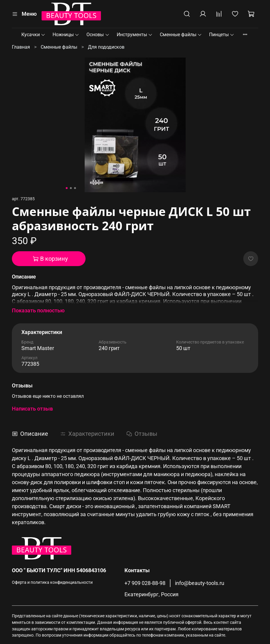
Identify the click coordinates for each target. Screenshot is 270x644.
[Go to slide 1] (67, 188)
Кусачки (33, 35)
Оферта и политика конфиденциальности (52, 582)
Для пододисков (106, 47)
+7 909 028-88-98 (145, 583)
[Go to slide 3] (75, 188)
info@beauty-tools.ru (200, 583)
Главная (21, 47)
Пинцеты (222, 35)
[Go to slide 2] (71, 188)
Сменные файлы (181, 35)
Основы (98, 35)
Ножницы (66, 35)
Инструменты (135, 35)
